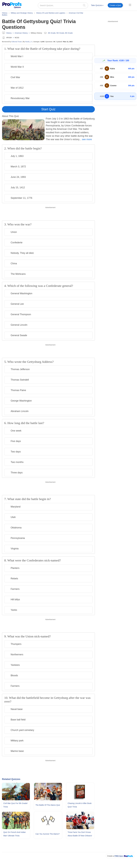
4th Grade (52, 33)
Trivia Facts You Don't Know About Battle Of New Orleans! (80, 834)
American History (21, 33)
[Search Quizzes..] (63, 5)
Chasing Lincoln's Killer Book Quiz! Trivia (80, 805)
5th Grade (60, 33)
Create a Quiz (115, 5)
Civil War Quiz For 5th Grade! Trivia (15, 805)
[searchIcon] (84, 5)
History (9, 33)
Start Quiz (48, 109)
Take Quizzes (97, 5)
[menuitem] (97, 6)
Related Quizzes (11, 779)
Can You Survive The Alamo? (47, 834)
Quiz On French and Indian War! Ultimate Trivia (15, 834)
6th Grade (69, 33)
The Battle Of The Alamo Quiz (48, 805)
